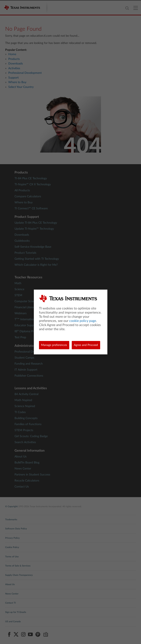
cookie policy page (83, 321)
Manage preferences (54, 345)
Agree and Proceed (86, 345)
